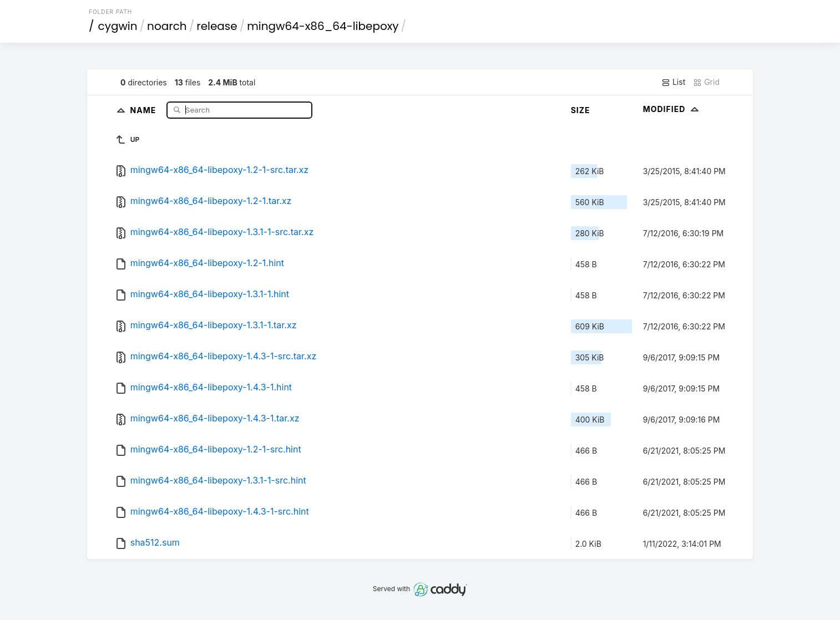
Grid (706, 82)
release (217, 26)
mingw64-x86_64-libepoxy (323, 26)
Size (581, 110)
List (673, 82)
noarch (167, 26)
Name (145, 110)
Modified (672, 109)
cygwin (118, 26)
